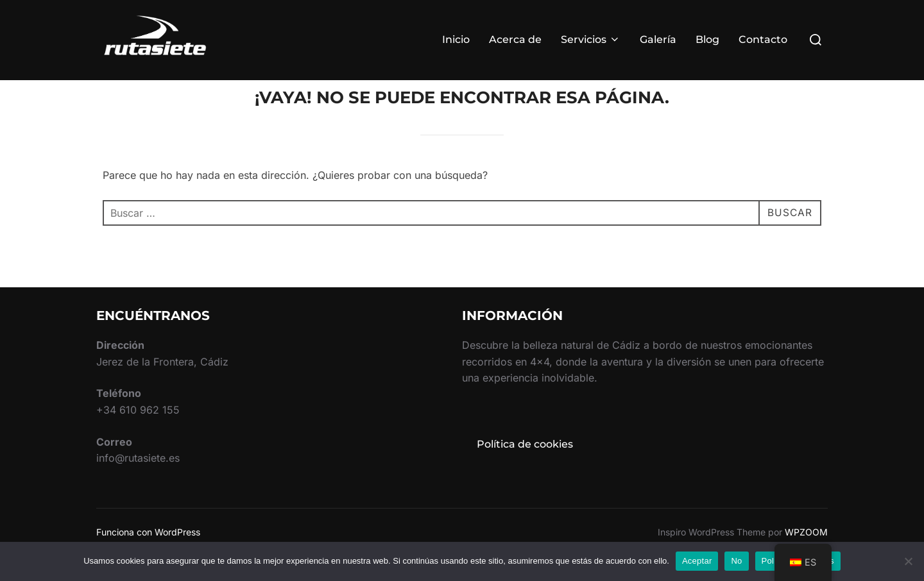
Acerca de (515, 39)
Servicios (591, 39)
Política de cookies (525, 468)
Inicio (456, 39)
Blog (707, 39)
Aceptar (697, 561)
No (736, 561)
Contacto (763, 39)
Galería (658, 39)
